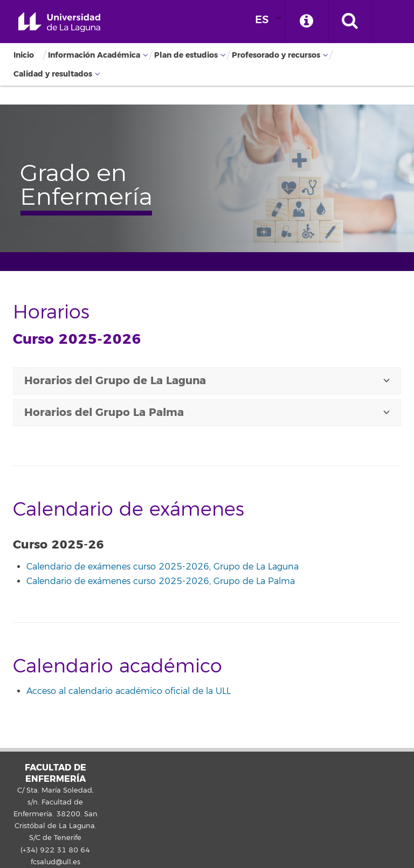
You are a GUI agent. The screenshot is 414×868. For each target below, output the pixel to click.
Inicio (24, 55)
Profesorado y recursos (276, 55)
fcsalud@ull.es (56, 862)
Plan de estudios (186, 55)
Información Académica (94, 55)
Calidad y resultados (53, 74)
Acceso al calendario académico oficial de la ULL (129, 691)
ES (262, 20)
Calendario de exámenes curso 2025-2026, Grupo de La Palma (161, 581)
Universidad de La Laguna (59, 22)
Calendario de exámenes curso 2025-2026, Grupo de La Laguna (163, 567)
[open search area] (350, 22)
